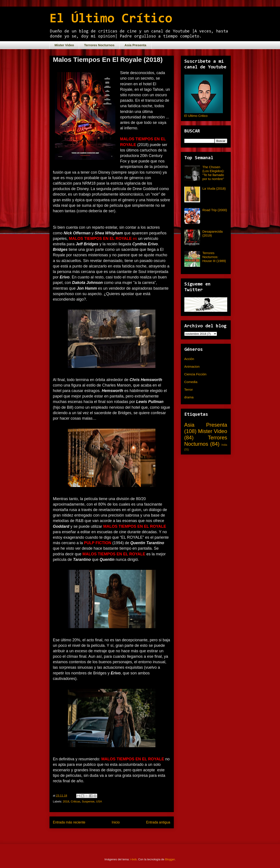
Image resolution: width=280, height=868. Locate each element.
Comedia (191, 382)
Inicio (116, 822)
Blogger (170, 859)
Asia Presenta (135, 45)
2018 (66, 801)
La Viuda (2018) (214, 188)
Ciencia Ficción (195, 374)
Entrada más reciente (69, 822)
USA (99, 801)
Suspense (88, 801)
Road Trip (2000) (215, 210)
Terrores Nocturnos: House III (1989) (214, 257)
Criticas (75, 801)
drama (189, 397)
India (224, 445)
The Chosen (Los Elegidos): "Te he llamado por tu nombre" (213, 173)
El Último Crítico (111, 19)
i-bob (133, 859)
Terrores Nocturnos (99, 45)
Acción (189, 359)
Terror (189, 389)
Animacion (192, 366)
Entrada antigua (158, 822)
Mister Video (64, 45)
